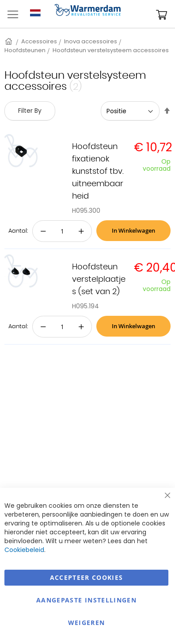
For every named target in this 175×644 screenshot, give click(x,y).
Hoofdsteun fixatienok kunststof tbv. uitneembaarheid (98, 172)
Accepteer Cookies (87, 577)
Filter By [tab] (30, 111)
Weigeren (87, 623)
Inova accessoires (91, 41)
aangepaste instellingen (86, 600)
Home (9, 41)
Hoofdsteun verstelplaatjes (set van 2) (99, 280)
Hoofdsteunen (25, 50)
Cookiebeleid (24, 550)
